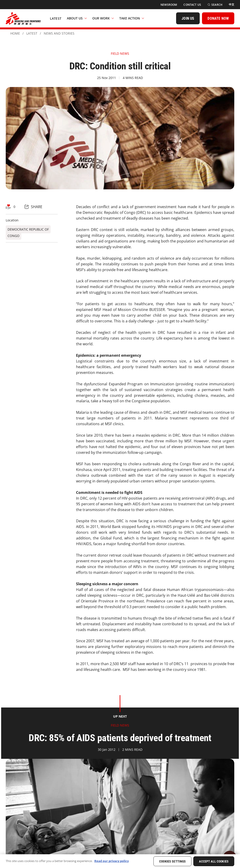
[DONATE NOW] (218, 18)
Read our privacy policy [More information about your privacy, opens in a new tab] (112, 861)
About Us (77, 18)
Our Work (103, 18)
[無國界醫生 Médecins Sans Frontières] (23, 18)
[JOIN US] (188, 18)
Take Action (132, 18)
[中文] (232, 5)
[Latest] (56, 18)
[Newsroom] (169, 5)
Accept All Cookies (214, 861)
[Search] (215, 5)
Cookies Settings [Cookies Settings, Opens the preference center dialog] (172, 861)
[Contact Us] (192, 5)
